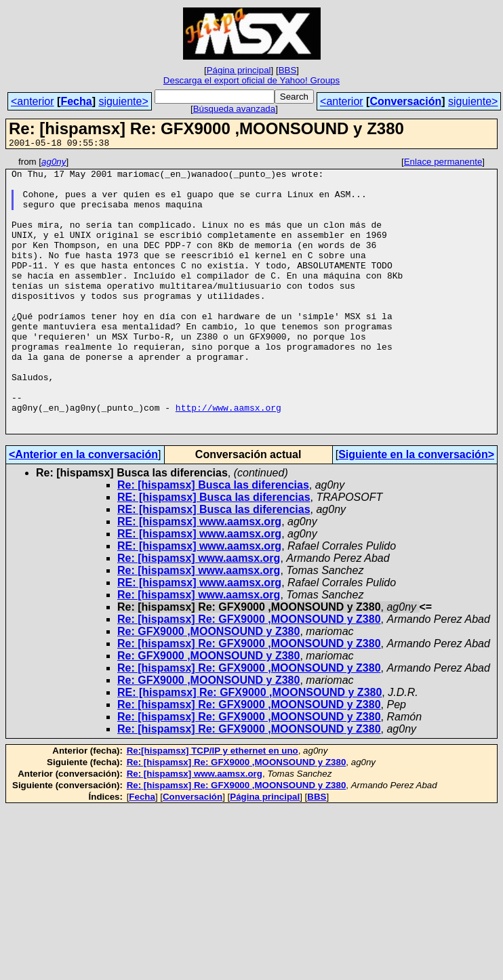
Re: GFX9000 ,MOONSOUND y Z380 (208, 686)
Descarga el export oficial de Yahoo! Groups (251, 80)
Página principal (239, 70)
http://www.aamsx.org (228, 458)
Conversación (405, 101)
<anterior (33, 101)
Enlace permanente (443, 164)
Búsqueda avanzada (235, 109)
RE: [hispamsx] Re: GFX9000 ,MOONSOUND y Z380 (249, 747)
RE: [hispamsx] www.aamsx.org (199, 576)
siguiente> (123, 101)
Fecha (76, 101)
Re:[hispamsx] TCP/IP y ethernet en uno (213, 805)
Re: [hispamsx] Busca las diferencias (213, 540)
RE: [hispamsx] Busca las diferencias (214, 552)
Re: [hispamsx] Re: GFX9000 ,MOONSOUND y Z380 (249, 674)
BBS (288, 70)
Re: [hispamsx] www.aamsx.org (199, 613)
